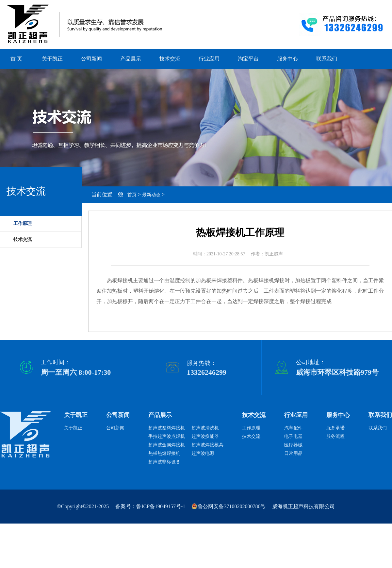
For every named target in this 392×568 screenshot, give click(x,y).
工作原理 (251, 428)
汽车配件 (293, 428)
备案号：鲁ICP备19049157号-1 (150, 506)
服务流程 (335, 436)
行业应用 (209, 59)
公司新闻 (91, 59)
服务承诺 (335, 428)
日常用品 (293, 453)
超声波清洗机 (205, 428)
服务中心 (287, 59)
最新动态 (151, 195)
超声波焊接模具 (207, 445)
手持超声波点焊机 (167, 436)
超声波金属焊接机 (167, 445)
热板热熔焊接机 (164, 453)
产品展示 (131, 59)
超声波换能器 (205, 436)
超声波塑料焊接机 (167, 428)
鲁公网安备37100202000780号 (229, 506)
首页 (132, 195)
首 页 (16, 59)
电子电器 (293, 436)
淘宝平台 (248, 59)
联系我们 (327, 59)
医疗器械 (293, 445)
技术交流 (170, 59)
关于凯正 (52, 59)
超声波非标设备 (164, 462)
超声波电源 (203, 453)
